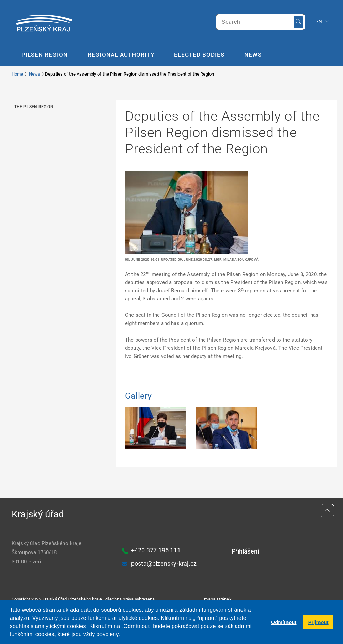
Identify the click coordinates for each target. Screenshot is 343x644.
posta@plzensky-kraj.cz (164, 564)
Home (18, 74)
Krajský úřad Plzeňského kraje (72, 599)
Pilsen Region (45, 55)
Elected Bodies (199, 55)
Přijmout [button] (318, 622)
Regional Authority (121, 55)
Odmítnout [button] (284, 622)
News (253, 55)
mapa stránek (218, 599)
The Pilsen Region (34, 107)
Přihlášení (245, 551)
